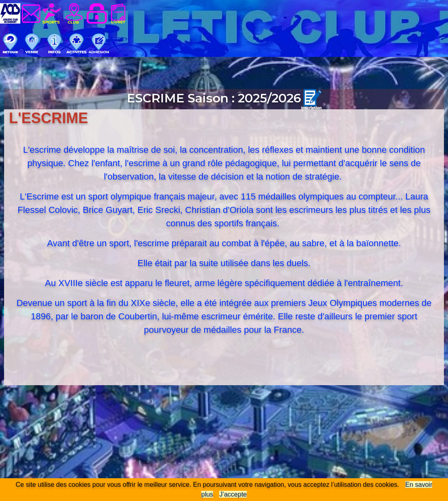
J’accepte (233, 494)
